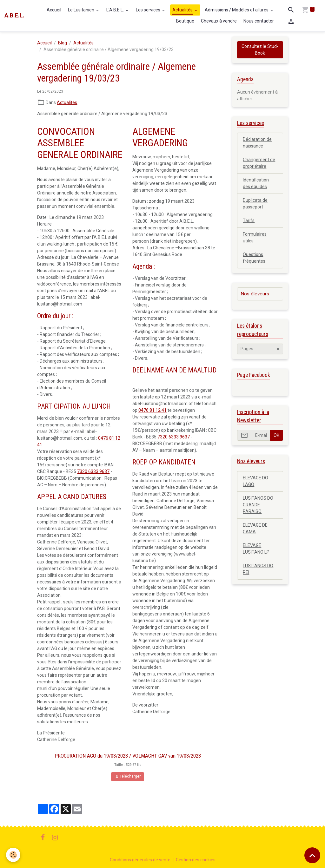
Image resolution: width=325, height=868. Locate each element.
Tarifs (249, 220)
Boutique (185, 21)
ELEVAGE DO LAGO (255, 481)
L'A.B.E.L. (116, 10)
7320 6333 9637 (93, 471)
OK (276, 435)
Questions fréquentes (254, 258)
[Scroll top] (312, 855)
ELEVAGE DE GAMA (255, 528)
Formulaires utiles (255, 237)
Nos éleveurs (255, 294)
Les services (149, 10)
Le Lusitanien (82, 10)
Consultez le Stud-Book (260, 50)
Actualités (183, 10)
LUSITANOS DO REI (258, 569)
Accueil (54, 10)
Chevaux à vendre (219, 21)
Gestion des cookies (196, 860)
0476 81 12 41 (153, 410)
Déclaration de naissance (257, 143)
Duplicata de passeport (255, 204)
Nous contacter (259, 21)
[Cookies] (13, 855)
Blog (63, 43)
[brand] (14, 16)
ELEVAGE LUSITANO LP (256, 549)
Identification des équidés (256, 183)
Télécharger (128, 776)
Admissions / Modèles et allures (237, 10)
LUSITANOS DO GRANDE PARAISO (258, 505)
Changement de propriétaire (259, 163)
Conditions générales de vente (140, 860)
